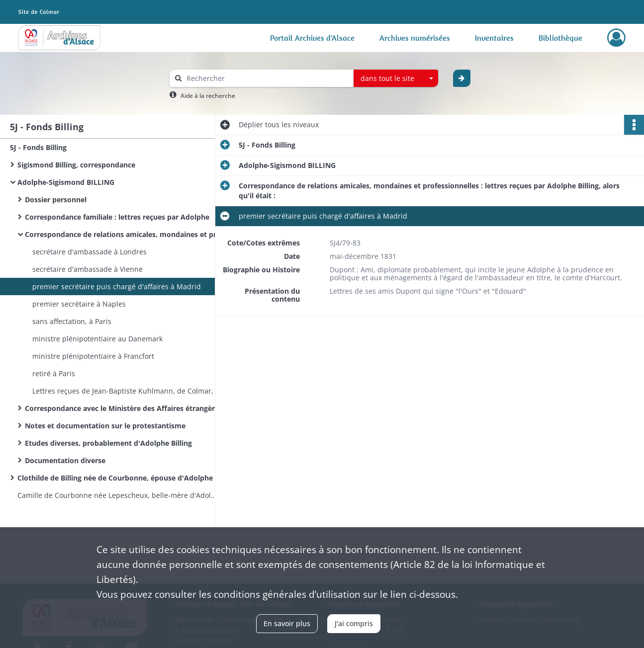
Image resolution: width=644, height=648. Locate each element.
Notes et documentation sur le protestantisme (105, 426)
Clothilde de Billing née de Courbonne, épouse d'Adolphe (115, 478)
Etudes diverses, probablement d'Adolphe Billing (108, 443)
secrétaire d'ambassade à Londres (90, 252)
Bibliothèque (560, 38)
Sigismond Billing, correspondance (76, 165)
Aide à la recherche (208, 96)
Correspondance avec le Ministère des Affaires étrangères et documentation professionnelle (124, 408)
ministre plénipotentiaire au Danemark (97, 339)
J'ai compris (354, 623)
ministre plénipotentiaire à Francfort (93, 356)
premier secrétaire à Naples (79, 304)
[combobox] (396, 79)
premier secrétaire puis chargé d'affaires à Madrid (117, 286)
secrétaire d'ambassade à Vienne (88, 269)
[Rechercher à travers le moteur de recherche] (267, 78)
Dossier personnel (56, 200)
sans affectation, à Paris (72, 321)
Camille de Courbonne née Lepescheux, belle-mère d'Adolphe (117, 495)
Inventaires (494, 38)
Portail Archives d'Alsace (312, 38)
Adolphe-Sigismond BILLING (66, 182)
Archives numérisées (415, 38)
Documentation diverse (65, 460)
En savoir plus (287, 623)
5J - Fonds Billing (38, 147)
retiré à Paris (54, 373)
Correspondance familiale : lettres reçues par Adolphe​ (117, 217)
